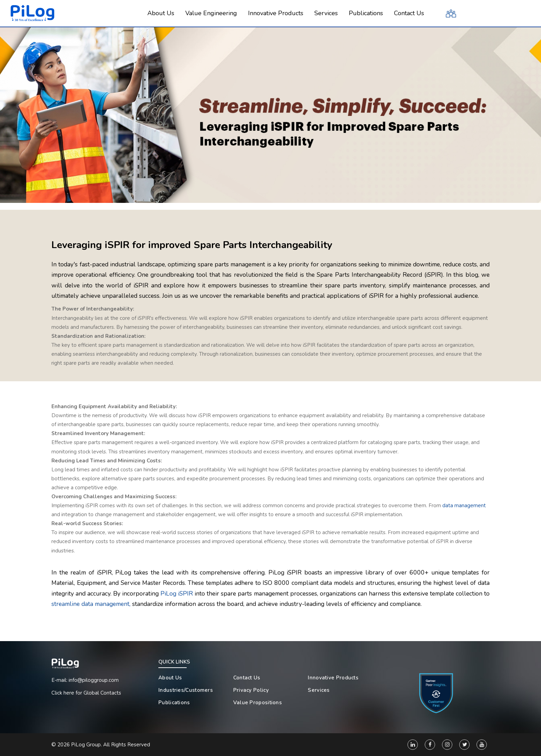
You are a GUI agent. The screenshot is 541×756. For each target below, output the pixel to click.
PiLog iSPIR (177, 593)
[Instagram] (447, 745)
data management (464, 505)
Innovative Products (333, 678)
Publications (174, 703)
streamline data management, (91, 604)
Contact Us (247, 678)
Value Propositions (258, 703)
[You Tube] (482, 745)
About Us (170, 678)
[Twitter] (464, 745)
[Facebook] (430, 745)
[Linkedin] (413, 745)
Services (319, 690)
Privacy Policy (251, 690)
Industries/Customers (186, 690)
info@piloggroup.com (94, 680)
